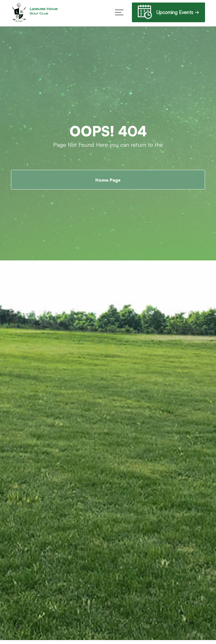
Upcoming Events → (168, 13)
